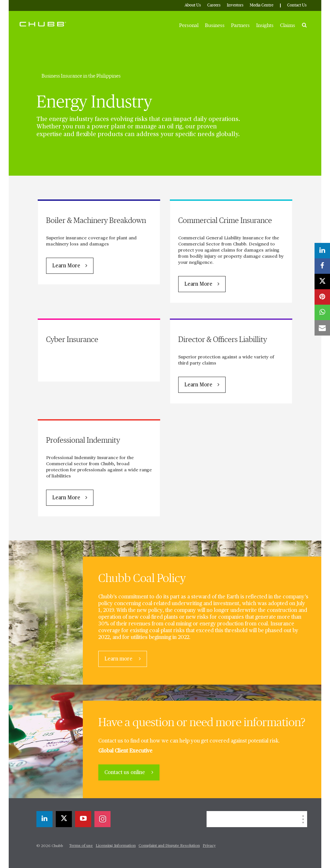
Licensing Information (116, 846)
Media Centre (262, 5)
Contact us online (125, 773)
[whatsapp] (322, 312)
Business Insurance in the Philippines (81, 76)
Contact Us (297, 5)
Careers (214, 5)
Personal (189, 25)
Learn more (119, 659)
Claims (288, 25)
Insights (265, 25)
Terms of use (81, 846)
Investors (235, 5)
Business (215, 25)
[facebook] (322, 266)
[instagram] (102, 819)
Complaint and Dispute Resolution (169, 846)
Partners (240, 25)
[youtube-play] (83, 819)
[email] (322, 328)
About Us (193, 5)
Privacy (209, 846)
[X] (64, 819)
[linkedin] (44, 819)
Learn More (66, 266)
